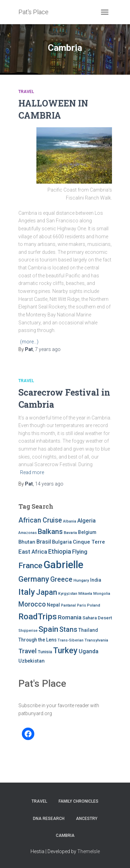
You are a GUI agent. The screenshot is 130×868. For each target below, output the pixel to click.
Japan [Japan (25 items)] (47, 592)
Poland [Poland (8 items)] (94, 605)
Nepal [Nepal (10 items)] (53, 605)
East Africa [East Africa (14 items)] (33, 552)
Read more (32, 472)
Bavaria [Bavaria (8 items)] (70, 533)
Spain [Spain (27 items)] (48, 629)
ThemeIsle (89, 851)
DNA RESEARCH (49, 819)
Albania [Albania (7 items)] (70, 521)
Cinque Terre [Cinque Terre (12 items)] (89, 542)
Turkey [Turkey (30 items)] (65, 650)
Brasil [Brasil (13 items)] (44, 542)
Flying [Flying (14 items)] (80, 552)
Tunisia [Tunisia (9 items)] (45, 652)
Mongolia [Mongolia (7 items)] (102, 594)
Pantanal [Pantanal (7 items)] (68, 605)
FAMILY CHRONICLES (79, 801)
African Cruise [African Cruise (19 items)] (40, 520)
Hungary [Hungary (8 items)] (81, 580)
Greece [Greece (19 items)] (61, 579)
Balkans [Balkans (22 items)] (50, 532)
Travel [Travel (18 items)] (28, 651)
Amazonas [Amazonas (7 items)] (28, 533)
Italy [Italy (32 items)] (27, 592)
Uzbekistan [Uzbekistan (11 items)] (32, 661)
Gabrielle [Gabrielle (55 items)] (63, 565)
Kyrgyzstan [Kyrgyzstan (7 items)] (68, 594)
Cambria (65, 835)
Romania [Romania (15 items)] (70, 617)
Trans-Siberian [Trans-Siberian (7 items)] (71, 640)
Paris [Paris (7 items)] (81, 605)
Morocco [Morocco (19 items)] (32, 604)
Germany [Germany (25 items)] (34, 579)
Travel (26, 92)
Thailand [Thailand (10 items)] (88, 630)
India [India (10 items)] (96, 580)
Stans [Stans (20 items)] (68, 630)
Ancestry (87, 819)
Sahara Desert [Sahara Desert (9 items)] (97, 618)
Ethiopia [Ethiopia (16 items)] (60, 551)
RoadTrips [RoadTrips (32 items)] (38, 616)
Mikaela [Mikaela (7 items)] (85, 594)
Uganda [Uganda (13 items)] (89, 651)
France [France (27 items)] (30, 566)
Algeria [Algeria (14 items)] (86, 520)
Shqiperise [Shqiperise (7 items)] (28, 631)
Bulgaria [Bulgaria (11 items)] (62, 542)
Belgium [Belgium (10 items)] (87, 532)
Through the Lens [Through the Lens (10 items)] (37, 640)
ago (48, 349)
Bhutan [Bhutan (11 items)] (27, 542)
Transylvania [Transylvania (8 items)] (96, 640)
